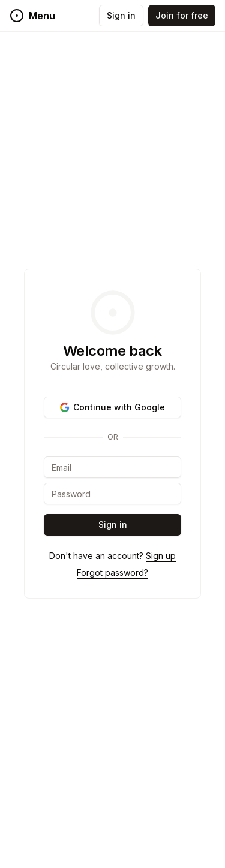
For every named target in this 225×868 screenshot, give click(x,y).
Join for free (182, 15)
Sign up (161, 556)
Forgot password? (112, 573)
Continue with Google (112, 407)
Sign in (121, 15)
